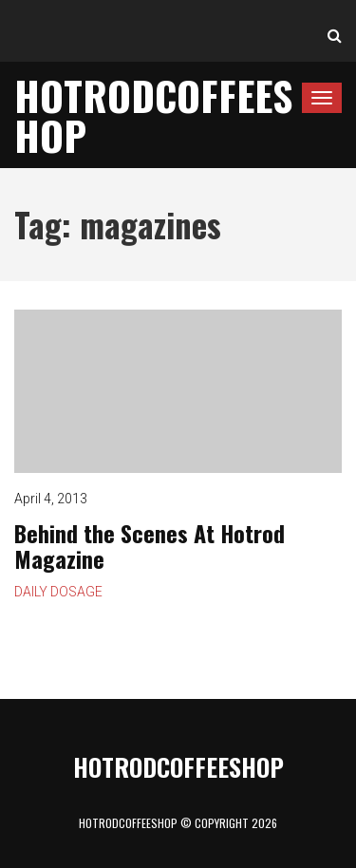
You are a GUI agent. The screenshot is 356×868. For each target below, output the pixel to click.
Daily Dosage (58, 592)
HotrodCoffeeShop (153, 115)
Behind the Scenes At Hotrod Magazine (178, 392)
